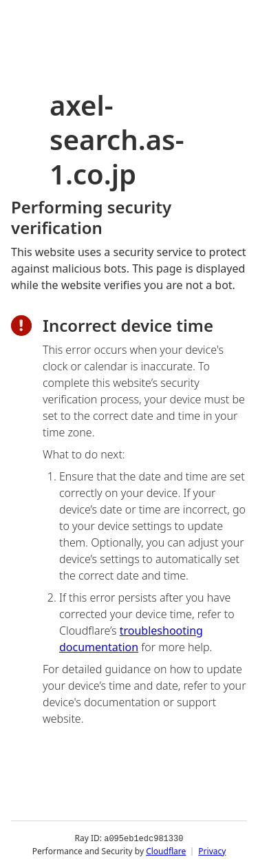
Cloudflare (166, 850)
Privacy (212, 850)
